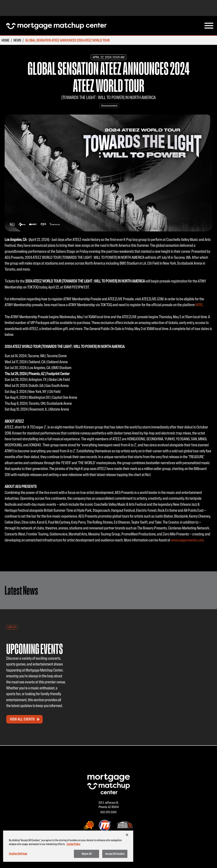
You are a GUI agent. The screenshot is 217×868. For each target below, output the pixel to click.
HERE (199, 305)
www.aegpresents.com (187, 540)
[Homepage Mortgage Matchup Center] (56, 26)
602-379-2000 (108, 812)
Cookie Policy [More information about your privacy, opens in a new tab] (73, 844)
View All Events (25, 719)
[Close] (127, 835)
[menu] (209, 26)
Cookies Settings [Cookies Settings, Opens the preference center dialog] (18, 854)
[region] (68, 846)
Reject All (87, 854)
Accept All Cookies (115, 854)
